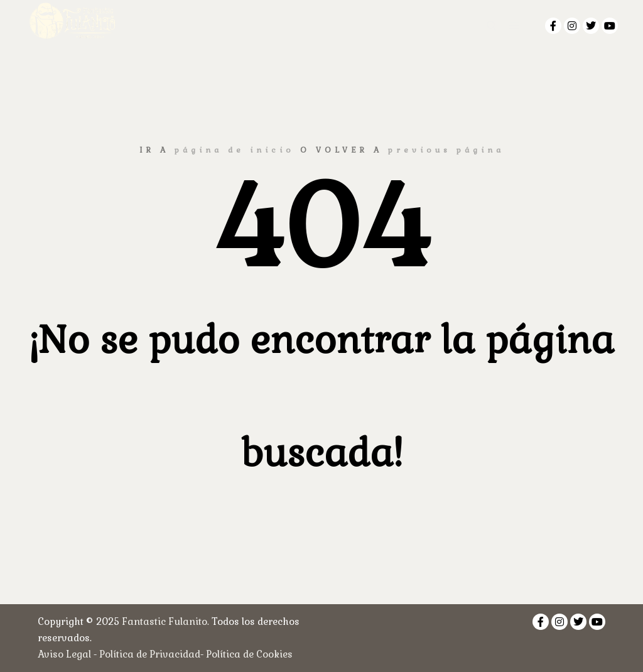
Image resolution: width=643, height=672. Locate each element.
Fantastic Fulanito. (167, 621)
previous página (446, 150)
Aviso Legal (64, 654)
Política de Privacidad (150, 654)
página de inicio (235, 150)
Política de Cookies (249, 654)
